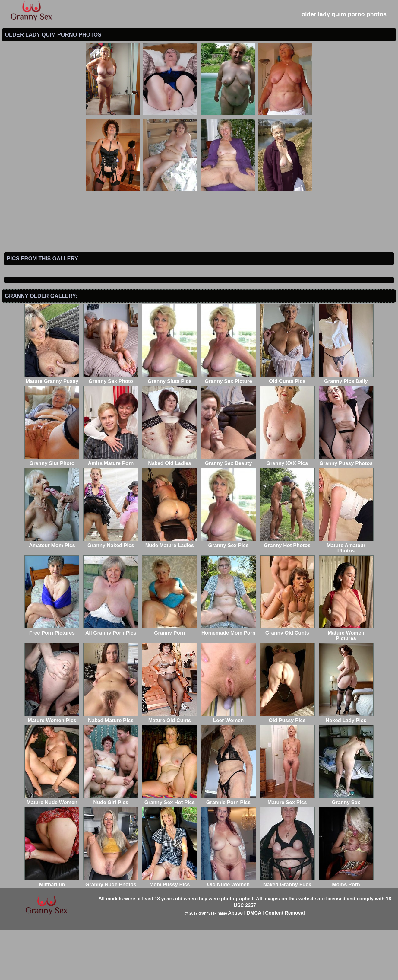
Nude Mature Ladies (169, 592)
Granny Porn (169, 680)
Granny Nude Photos (111, 932)
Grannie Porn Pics (229, 850)
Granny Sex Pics (229, 592)
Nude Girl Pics (111, 850)
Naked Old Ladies (169, 510)
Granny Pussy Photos (346, 510)
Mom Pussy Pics (169, 932)
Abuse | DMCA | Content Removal (266, 963)
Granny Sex (346, 850)
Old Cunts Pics (287, 428)
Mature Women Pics (52, 767)
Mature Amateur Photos (346, 595)
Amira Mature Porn (111, 510)
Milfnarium (52, 932)
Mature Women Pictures (346, 683)
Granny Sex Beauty (229, 510)
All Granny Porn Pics (111, 680)
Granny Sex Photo (111, 428)
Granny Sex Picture (229, 428)
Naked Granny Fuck (287, 932)
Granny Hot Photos (287, 592)
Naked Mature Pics (111, 767)
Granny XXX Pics (287, 510)
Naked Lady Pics (346, 767)
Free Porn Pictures (52, 680)
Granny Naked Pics (111, 592)
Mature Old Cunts (169, 767)
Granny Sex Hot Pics (169, 850)
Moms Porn (346, 932)
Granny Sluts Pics (169, 428)
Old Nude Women (229, 932)
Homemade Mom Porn (229, 680)
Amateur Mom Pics (52, 592)
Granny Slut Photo (52, 510)
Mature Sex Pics (287, 850)
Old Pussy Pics (287, 767)
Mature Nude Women (52, 850)
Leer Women (229, 767)
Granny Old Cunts (287, 680)
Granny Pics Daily (346, 428)
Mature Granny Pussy (52, 428)
